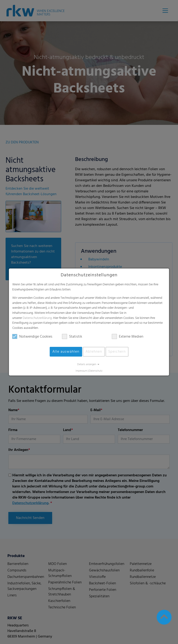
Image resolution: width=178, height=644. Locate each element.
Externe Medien (128, 337)
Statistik (72, 337)
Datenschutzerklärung (37, 318)
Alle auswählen (66, 352)
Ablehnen (94, 352)
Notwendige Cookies (32, 337)
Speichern (117, 352)
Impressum (81, 371)
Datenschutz (96, 371)
